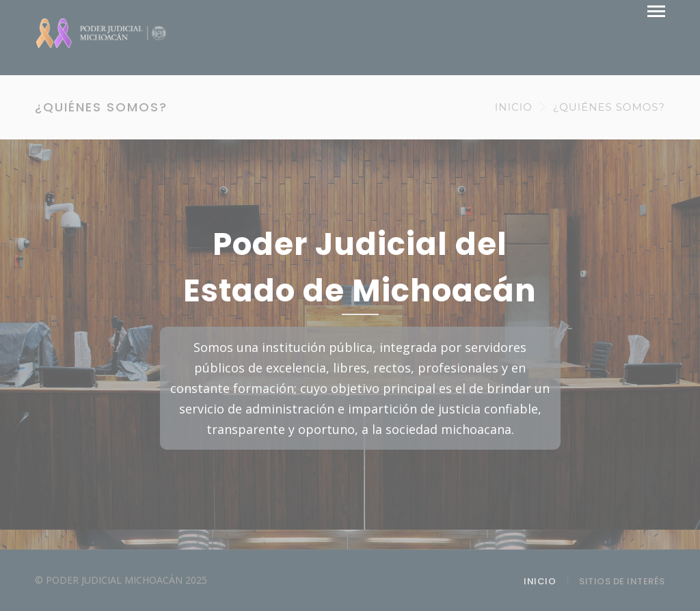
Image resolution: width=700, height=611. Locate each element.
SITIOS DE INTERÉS (622, 581)
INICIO (514, 107)
